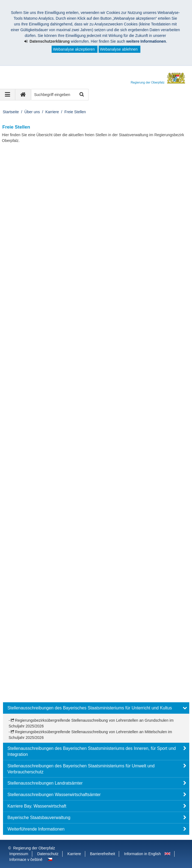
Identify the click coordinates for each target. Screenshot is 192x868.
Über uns (32, 112)
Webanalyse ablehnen (119, 49)
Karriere (52, 112)
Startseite (11, 112)
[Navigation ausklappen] (8, 95)
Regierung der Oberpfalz (34, 848)
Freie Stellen (75, 112)
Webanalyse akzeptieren (74, 49)
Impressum (19, 854)
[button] (96, 708)
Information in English (142, 854)
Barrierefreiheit (103, 854)
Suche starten (81, 95)
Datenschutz (48, 854)
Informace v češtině (26, 860)
